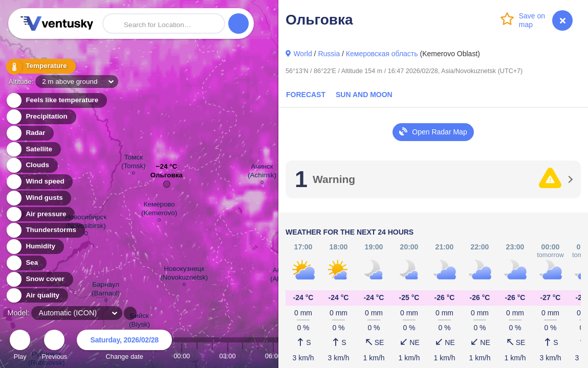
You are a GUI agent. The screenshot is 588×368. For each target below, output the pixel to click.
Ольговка (167, 178)
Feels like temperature (56, 100)
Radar (30, 133)
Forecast (306, 95)
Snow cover (39, 279)
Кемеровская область (382, 54)
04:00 (243, 356)
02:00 (212, 356)
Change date (124, 346)
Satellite (33, 149)
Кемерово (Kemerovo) (159, 210)
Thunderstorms (45, 230)
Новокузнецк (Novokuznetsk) (184, 274)
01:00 (197, 356)
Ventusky (55, 24)
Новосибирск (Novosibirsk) (86, 223)
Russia (329, 54)
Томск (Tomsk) (134, 163)
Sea (26, 263)
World (302, 54)
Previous (54, 346)
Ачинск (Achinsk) (262, 172)
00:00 (182, 356)
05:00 (258, 356)
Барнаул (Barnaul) (106, 290)
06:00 (273, 356)
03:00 (228, 356)
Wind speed (39, 182)
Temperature (40, 66)
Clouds (31, 165)
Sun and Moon (364, 95)
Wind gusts (38, 198)
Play (20, 346)
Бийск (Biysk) (139, 321)
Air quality (37, 296)
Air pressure (40, 214)
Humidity (35, 247)
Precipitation (41, 117)
